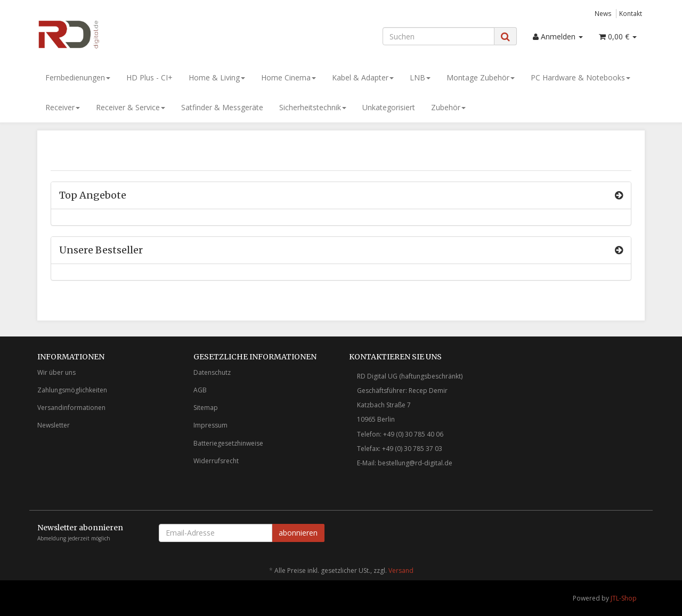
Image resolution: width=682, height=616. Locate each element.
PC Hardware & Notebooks (580, 77)
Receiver (63, 107)
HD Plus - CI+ (149, 77)
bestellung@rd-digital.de (415, 463)
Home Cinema (289, 77)
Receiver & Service (131, 107)
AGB (200, 390)
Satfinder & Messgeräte (222, 107)
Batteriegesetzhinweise (228, 443)
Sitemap (206, 408)
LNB (420, 77)
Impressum (210, 425)
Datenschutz (212, 372)
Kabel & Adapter (363, 77)
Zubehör (448, 107)
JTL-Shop (624, 598)
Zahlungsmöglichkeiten (72, 390)
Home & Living (217, 77)
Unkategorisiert (389, 107)
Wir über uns (56, 372)
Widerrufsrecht (216, 461)
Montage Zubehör (481, 77)
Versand (401, 570)
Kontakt (631, 13)
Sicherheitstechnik (313, 107)
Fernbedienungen (78, 77)
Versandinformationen (71, 408)
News (603, 13)
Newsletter (54, 425)
